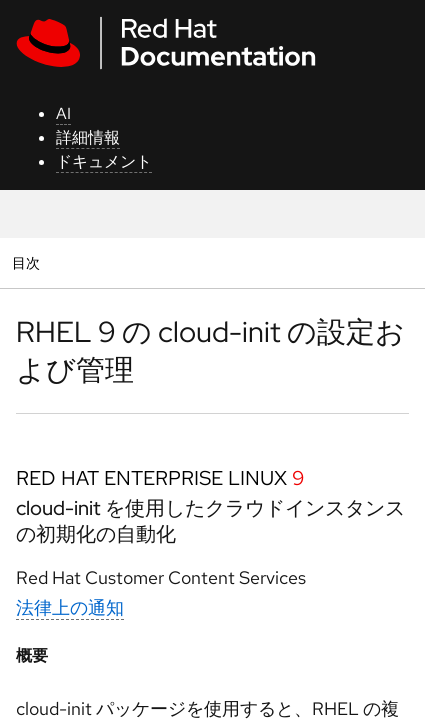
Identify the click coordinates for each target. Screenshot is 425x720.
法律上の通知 (70, 607)
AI (63, 113)
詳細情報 (88, 137)
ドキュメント (104, 161)
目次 (28, 262)
